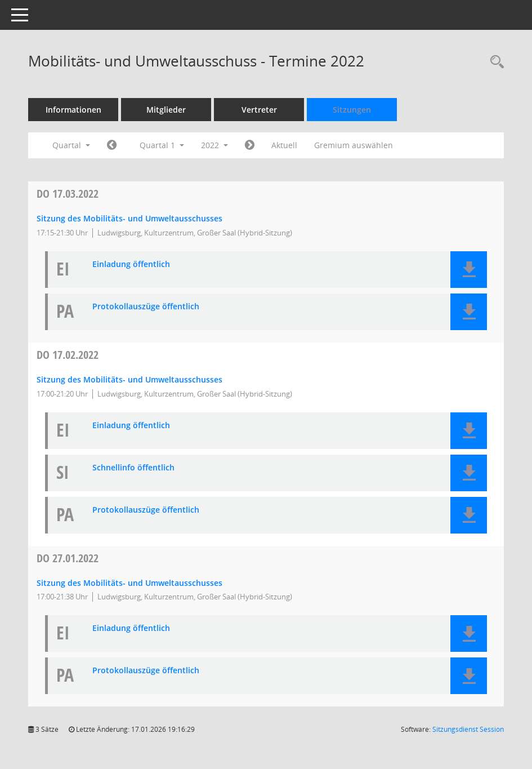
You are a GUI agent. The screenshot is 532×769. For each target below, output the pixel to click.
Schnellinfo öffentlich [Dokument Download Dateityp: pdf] (133, 468)
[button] (469, 270)
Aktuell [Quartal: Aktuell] (284, 145)
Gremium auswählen (354, 145)
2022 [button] (214, 145)
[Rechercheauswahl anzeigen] (494, 62)
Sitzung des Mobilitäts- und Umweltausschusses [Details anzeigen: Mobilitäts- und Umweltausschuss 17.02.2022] (129, 379)
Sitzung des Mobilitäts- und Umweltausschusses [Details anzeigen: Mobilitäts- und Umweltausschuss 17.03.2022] (129, 218)
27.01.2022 (68, 558)
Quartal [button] (71, 145)
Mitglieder (166, 110)
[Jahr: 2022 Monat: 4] (250, 145)
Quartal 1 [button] (162, 145)
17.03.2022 (68, 194)
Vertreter (259, 110)
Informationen (73, 110)
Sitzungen (352, 110)
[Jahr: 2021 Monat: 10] (112, 145)
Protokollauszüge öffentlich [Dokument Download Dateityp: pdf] (146, 307)
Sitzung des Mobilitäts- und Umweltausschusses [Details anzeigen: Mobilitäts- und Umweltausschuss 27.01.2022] (129, 583)
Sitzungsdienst (468, 729)
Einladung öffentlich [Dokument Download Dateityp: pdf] (131, 265)
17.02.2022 (68, 355)
